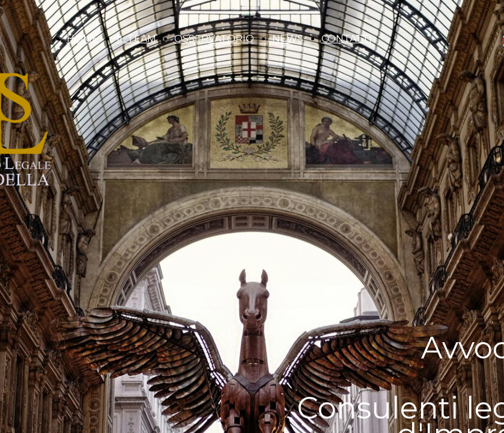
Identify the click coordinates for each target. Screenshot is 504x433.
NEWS (288, 39)
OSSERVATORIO (214, 39)
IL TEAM (136, 39)
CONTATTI (347, 39)
